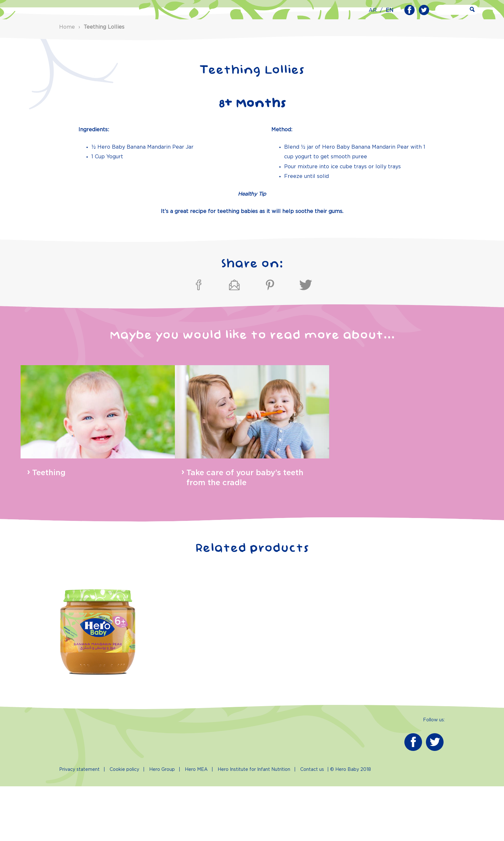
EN (390, 10)
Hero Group (162, 824)
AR (373, 10)
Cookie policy (124, 824)
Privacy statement (79, 824)
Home (67, 82)
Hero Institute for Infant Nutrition (254, 824)
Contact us (312, 824)
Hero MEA (196, 824)
